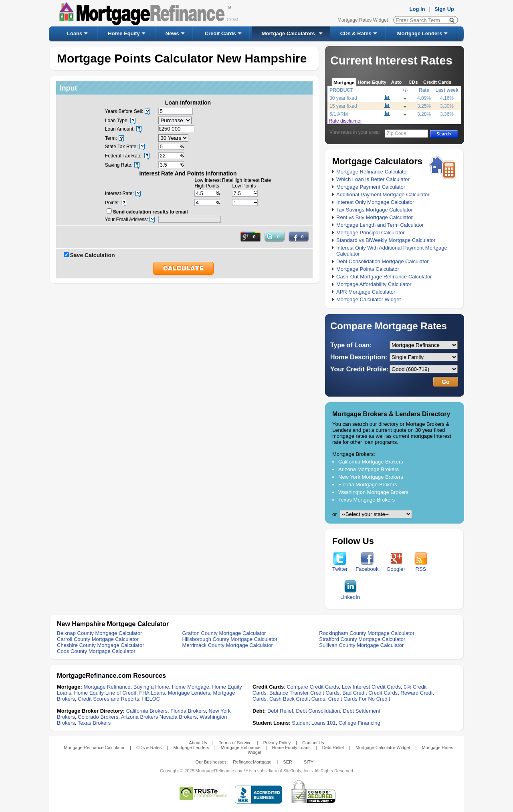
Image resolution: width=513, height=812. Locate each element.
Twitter (340, 567)
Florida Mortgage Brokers (368, 485)
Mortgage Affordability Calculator (374, 284)
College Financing (360, 723)
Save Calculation (93, 255)
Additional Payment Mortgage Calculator (383, 194)
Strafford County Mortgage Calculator (362, 639)
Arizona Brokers (139, 717)
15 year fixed (343, 106)
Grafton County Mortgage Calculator (224, 633)
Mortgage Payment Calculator (371, 187)
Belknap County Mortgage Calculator (99, 633)
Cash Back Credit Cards (297, 699)
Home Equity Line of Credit (105, 693)
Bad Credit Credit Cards (370, 693)
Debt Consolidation (318, 711)
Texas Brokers (94, 723)
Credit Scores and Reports (108, 699)
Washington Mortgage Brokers (373, 492)
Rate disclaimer (345, 121)
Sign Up (444, 9)
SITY (309, 762)
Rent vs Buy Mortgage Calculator (375, 217)
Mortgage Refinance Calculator (372, 172)
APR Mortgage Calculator (366, 292)
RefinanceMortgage (252, 762)
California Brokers (147, 711)
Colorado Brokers (98, 717)
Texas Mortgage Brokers (367, 500)
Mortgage (344, 82)
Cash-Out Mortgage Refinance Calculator (384, 277)
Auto (397, 82)
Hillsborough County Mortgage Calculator (230, 639)
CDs (413, 82)
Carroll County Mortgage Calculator (98, 639)
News (172, 33)
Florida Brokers (188, 711)
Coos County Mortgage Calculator (96, 651)
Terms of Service (235, 743)
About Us (198, 743)
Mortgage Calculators (288, 33)
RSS (421, 567)
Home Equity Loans (291, 748)
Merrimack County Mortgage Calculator (228, 645)
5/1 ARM (339, 114)
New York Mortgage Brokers (371, 477)
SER (288, 762)
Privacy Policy (277, 743)
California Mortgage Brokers (371, 462)
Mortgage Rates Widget (363, 20)
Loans (75, 33)
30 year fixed (343, 98)
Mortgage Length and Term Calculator (380, 225)
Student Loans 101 (314, 723)
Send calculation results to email (150, 212)
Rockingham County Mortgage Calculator (367, 633)
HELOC (151, 699)
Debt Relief (280, 711)
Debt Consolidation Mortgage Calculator (383, 261)
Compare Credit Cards (313, 687)
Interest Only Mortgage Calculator (375, 202)
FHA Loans (152, 693)
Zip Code (397, 133)
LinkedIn (350, 595)
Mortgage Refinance (107, 687)
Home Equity (124, 33)
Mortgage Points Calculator (368, 269)
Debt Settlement (362, 711)
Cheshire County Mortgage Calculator (101, 645)
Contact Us (313, 743)
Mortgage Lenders (420, 33)
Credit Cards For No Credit (359, 699)
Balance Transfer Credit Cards (304, 693)
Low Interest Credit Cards (371, 687)
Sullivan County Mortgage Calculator (361, 645)
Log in (417, 9)
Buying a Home (151, 687)
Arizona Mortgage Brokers (369, 469)
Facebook (367, 567)
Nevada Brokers (178, 717)
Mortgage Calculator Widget (369, 299)
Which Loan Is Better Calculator (373, 179)
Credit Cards (220, 33)
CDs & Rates (356, 33)
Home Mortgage (191, 687)
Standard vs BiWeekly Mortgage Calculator (386, 240)
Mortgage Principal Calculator (371, 233)
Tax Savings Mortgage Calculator (375, 210)
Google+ (396, 567)
